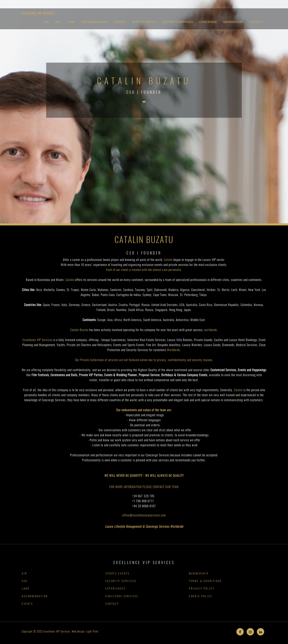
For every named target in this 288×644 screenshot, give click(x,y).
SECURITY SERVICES (178, 22)
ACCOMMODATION (95, 22)
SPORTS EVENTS (144, 22)
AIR (46, 22)
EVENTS (120, 22)
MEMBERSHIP (233, 22)
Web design (78, 632)
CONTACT (256, 22)
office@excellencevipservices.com (144, 516)
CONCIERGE (208, 22)
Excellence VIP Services (38, 14)
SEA (58, 22)
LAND (71, 22)
